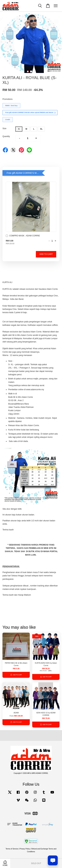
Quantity (6, 136)
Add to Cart (46, 254)
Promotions (8, 99)
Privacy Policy (25, 849)
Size (4, 128)
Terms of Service (12, 849)
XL (41, 129)
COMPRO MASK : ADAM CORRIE (23, 236)
